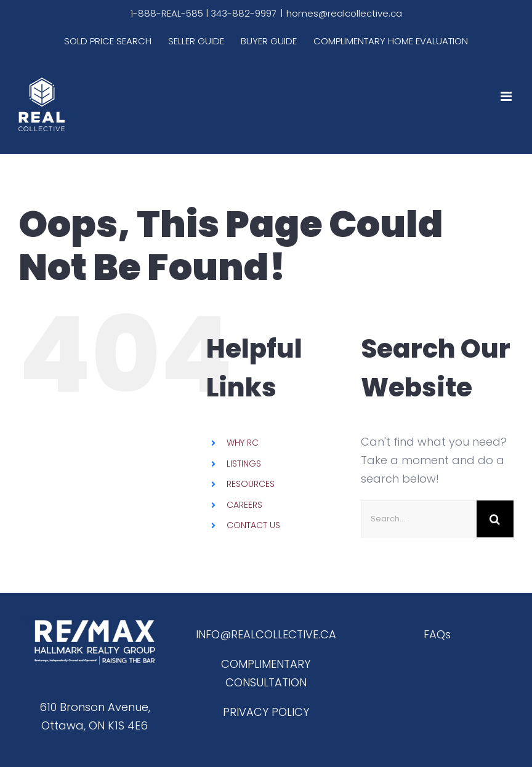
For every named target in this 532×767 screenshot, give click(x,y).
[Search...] (419, 519)
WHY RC (243, 443)
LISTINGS (244, 464)
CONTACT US (253, 525)
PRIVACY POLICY (266, 712)
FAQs (437, 634)
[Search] (495, 519)
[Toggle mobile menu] (507, 96)
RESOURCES (251, 484)
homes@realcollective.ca (344, 13)
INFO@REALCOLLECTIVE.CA (266, 634)
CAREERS (244, 505)
